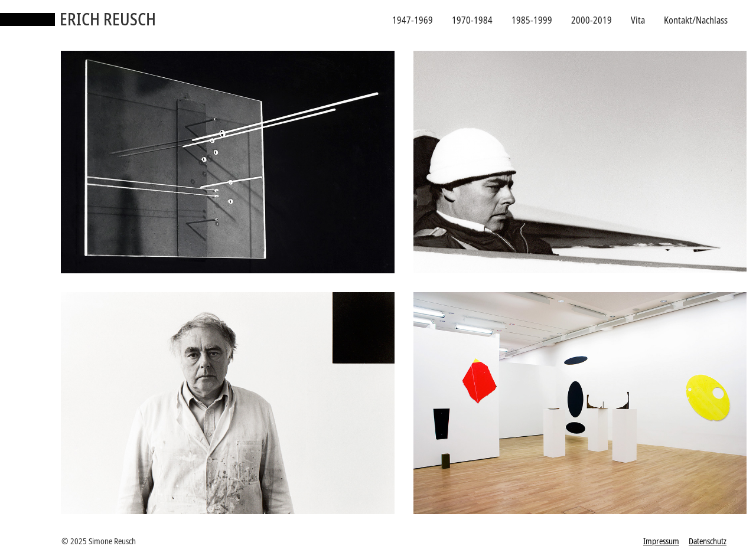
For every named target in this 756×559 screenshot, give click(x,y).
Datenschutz (708, 541)
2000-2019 (592, 20)
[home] (78, 20)
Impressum (661, 541)
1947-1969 (413, 20)
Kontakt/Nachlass (696, 20)
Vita (638, 20)
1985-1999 (532, 20)
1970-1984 (472, 20)
